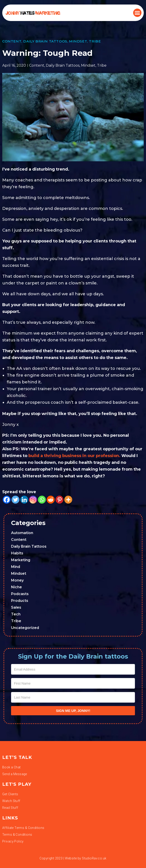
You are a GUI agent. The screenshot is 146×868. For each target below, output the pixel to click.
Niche (16, 587)
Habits (17, 553)
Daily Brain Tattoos (45, 41)
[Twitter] (15, 500)
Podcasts (20, 594)
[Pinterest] (59, 500)
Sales (16, 607)
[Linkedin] (24, 500)
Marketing (21, 560)
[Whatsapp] (42, 500)
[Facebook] (7, 500)
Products (20, 601)
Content (12, 41)
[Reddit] (51, 500)
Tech (16, 614)
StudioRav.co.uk (94, 858)
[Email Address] (73, 669)
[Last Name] (73, 697)
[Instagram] (33, 500)
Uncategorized (25, 628)
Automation (22, 533)
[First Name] (73, 683)
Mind (16, 567)
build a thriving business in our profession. (74, 456)
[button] (137, 13)
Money (17, 580)
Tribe (95, 41)
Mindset (78, 41)
